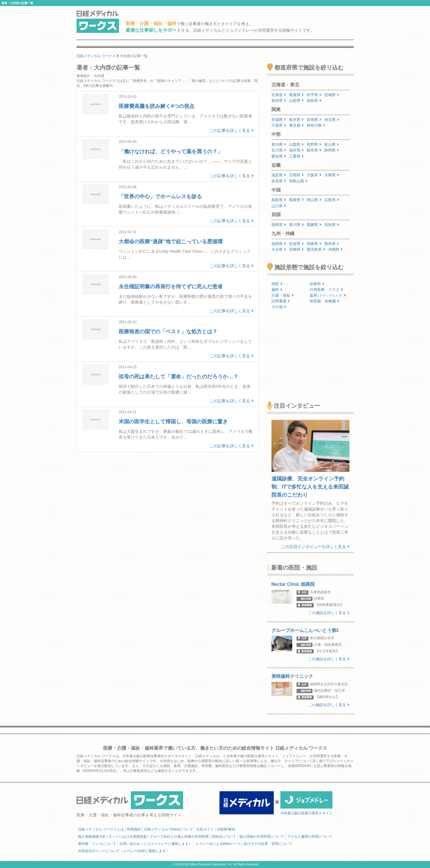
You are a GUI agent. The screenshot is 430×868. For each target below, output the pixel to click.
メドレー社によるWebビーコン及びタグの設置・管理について (244, 844)
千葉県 (279, 125)
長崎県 (314, 244)
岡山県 (314, 200)
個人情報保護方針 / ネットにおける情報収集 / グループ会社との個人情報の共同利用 (143, 837)
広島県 (332, 200)
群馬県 (314, 120)
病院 (277, 284)
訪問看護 (281, 301)
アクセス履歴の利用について (310, 837)
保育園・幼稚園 (324, 301)
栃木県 (296, 120)
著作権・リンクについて (97, 844)
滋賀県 (279, 175)
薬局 (328, 295)
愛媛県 (314, 225)
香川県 (296, 225)
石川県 (279, 150)
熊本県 (332, 244)
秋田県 (279, 101)
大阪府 (314, 175)
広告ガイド (205, 829)
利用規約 (134, 829)
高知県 (332, 225)
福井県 (296, 150)
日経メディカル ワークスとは (101, 829)
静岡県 (332, 150)
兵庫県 (332, 175)
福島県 (314, 101)
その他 (279, 307)
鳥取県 (279, 200)
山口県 (279, 206)
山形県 (296, 101)
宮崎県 (296, 249)
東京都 (296, 125)
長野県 (314, 144)
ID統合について (224, 837)
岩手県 (314, 95)
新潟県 (279, 144)
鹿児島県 (316, 249)
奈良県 (279, 181)
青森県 (296, 95)
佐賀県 (296, 244)
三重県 (296, 156)
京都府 (296, 175)
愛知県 (279, 156)
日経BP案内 (226, 829)
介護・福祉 (283, 295)
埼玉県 (332, 120)
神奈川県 (316, 125)
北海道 (279, 95)
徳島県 (279, 225)
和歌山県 (298, 181)
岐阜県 (314, 150)
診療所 (317, 284)
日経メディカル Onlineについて (169, 829)
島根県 (296, 200)
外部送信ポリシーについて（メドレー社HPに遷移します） (124, 851)
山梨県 (296, 144)
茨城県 (279, 120)
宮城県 (332, 95)
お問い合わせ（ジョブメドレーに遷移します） (156, 844)
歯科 (277, 290)
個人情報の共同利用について (262, 837)
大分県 (279, 249)
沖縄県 (335, 249)
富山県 (332, 144)
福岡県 (279, 244)
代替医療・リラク (326, 290)
